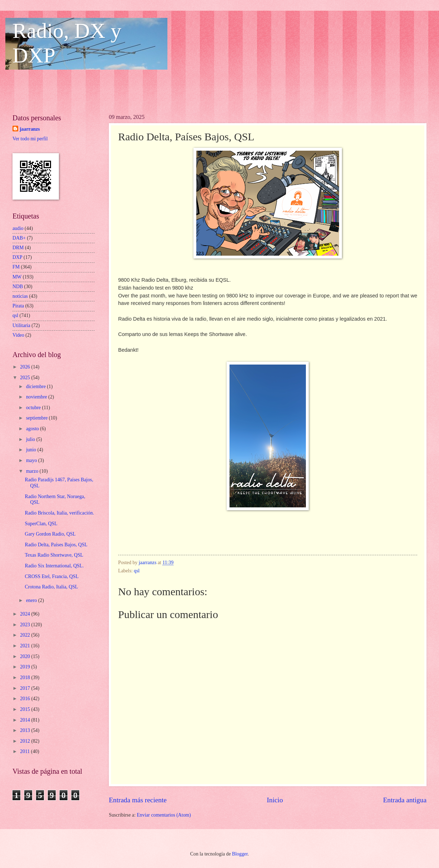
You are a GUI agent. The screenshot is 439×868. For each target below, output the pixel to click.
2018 (26, 678)
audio (18, 228)
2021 (26, 646)
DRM (18, 248)
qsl (137, 571)
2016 (26, 699)
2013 (26, 730)
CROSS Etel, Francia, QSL (52, 576)
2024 (26, 614)
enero (32, 600)
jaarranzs (30, 129)
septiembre (37, 418)
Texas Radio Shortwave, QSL (54, 555)
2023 (26, 625)
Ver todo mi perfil (30, 139)
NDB (18, 287)
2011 (26, 751)
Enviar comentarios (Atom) (164, 815)
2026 (26, 367)
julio (31, 439)
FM (16, 267)
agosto (33, 429)
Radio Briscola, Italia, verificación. (59, 513)
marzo (33, 471)
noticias (20, 296)
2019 (26, 667)
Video (18, 335)
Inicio (275, 800)
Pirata (18, 306)
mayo (32, 460)
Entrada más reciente (138, 800)
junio (32, 450)
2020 (26, 656)
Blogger (240, 854)
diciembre (37, 387)
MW (17, 277)
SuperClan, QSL (41, 524)
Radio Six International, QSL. (54, 566)
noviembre (37, 397)
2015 (26, 709)
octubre (34, 408)
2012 (26, 741)
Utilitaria (21, 325)
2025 (26, 378)
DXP (17, 257)
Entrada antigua (405, 800)
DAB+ (19, 238)
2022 (26, 635)
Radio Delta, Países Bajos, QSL (56, 545)
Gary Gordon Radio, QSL (50, 534)
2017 (26, 688)
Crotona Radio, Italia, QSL (51, 587)
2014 (26, 720)
